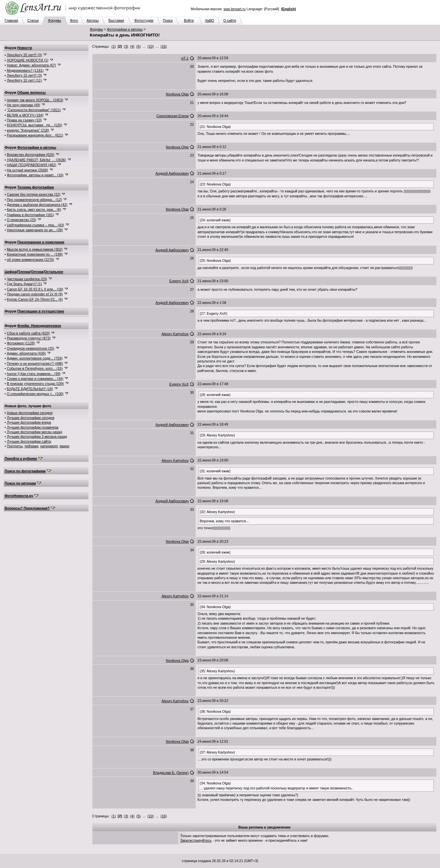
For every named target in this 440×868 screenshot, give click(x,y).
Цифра (11, 272)
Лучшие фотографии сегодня (31, 418)
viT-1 (185, 58)
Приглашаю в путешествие (41, 311)
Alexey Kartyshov (175, 334)
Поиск (168, 20)
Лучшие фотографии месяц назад (35, 432)
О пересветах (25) (22, 220)
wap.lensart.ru (235, 9)
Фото (74, 20)
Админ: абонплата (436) (26, 353)
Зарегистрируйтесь (196, 840)
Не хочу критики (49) (24, 105)
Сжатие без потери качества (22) (34, 194)
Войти (189, 20)
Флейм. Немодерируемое (39, 326)
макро (64, 446)
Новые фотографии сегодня (30, 413)
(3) (126, 46)
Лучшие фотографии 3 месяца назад (37, 436)
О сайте (230, 20)
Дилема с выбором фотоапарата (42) (37, 205)
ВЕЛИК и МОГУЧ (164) (25, 115)
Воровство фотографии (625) (31, 155)
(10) (151, 46)
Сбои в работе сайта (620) (28, 333)
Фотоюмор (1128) (21, 343)
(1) (114, 46)
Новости (25, 48)
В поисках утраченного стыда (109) (36, 384)
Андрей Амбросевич (172, 173)
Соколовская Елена (173, 116)
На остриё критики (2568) (27, 170)
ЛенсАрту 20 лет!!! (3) (24, 55)
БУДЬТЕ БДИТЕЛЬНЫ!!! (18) (30, 389)
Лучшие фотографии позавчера (33, 427)
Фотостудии (144, 20)
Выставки (116, 20)
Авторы (93, 20)
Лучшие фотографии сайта (29, 441)
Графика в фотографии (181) (31, 215)
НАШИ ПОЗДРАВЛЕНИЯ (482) (32, 165)
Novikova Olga (177, 94)
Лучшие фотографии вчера (29, 422)
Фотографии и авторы (125, 29)
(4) (132, 46)
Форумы (55, 20)
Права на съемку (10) (24, 120)
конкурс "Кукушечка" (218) (28, 130)
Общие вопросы (32, 92)
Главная (11, 20)
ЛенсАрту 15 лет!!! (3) (24, 75)
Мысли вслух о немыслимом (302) (35, 249)
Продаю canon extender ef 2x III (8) (35, 294)
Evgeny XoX (179, 281)
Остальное (54, 272)
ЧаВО (209, 20)
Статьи (33, 20)
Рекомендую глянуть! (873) (29, 338)
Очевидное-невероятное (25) (31, 348)
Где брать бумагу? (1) (24, 284)
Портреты (15, 446)
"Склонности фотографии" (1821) (34, 110)
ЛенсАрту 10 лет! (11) (24, 80)
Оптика (37, 272)
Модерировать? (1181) (25, 70)
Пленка (24, 272)
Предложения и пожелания (41, 242)
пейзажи (32, 446)
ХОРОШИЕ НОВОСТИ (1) (28, 60)
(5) (139, 46)
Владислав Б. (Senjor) (171, 773)
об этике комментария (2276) (31, 260)
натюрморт (49, 446)
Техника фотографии (36, 187)
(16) (164, 46)
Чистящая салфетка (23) (27, 279)
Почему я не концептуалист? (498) (35, 363)
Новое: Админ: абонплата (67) (31, 65)
